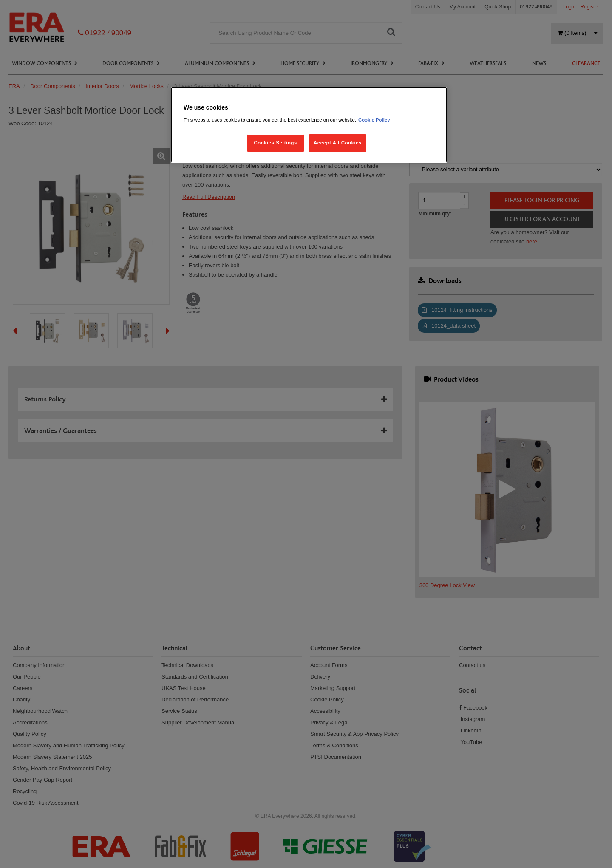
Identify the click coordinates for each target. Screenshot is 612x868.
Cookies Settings (275, 143)
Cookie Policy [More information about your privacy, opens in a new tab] (374, 120)
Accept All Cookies (338, 143)
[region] (309, 125)
